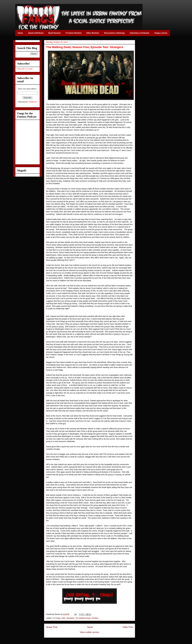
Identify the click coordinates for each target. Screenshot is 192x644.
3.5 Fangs (57, 618)
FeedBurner (33, 102)
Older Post (128, 627)
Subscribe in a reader (25, 69)
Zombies (95, 618)
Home (90, 627)
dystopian (70, 618)
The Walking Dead (83, 618)
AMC (63, 618)
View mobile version (89, 632)
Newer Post (52, 627)
